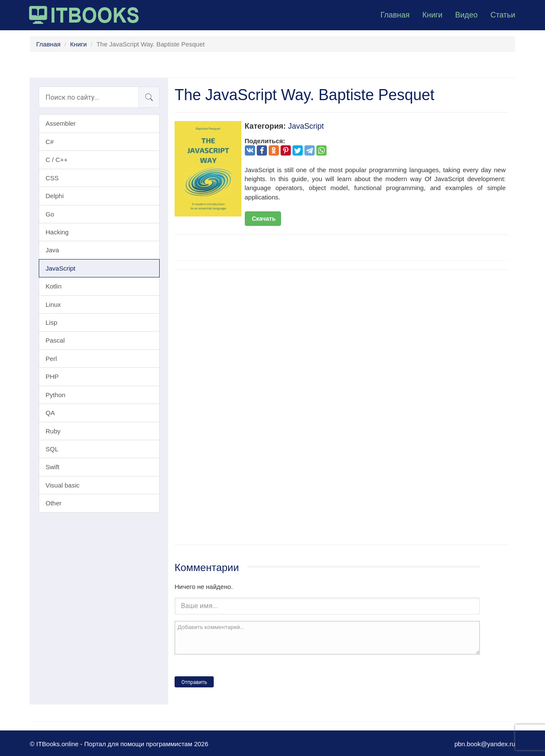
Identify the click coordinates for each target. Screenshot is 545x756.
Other (54, 503)
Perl (51, 359)
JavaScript (60, 268)
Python (56, 395)
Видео (466, 15)
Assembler (61, 123)
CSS (52, 178)
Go (50, 214)
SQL (52, 449)
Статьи (503, 15)
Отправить (194, 682)
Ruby (53, 431)
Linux (53, 304)
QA (50, 413)
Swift (53, 467)
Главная (395, 15)
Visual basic (63, 485)
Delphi (55, 196)
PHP (52, 377)
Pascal (55, 340)
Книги (432, 15)
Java (52, 250)
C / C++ (57, 160)
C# (50, 142)
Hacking (57, 232)
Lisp (52, 322)
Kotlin (54, 286)
